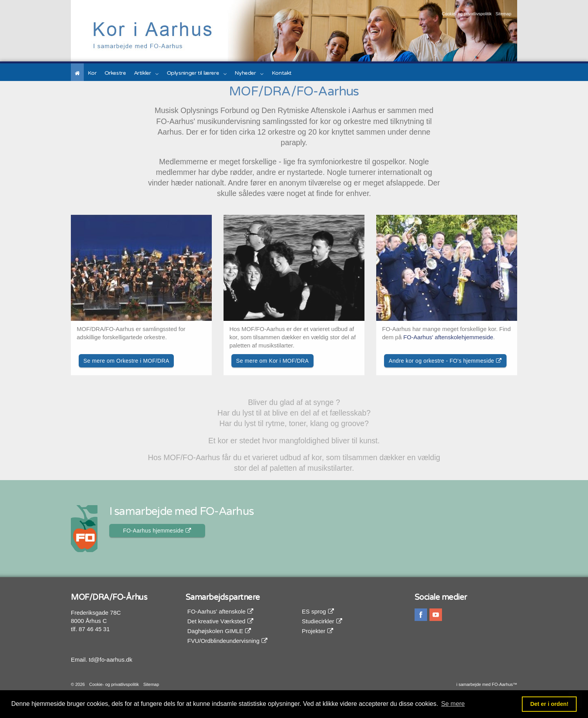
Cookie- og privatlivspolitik (466, 14)
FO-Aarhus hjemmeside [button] (157, 531)
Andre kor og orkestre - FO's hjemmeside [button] (445, 361)
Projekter (317, 631)
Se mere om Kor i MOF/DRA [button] (272, 361)
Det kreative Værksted (220, 621)
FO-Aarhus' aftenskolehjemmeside (448, 337)
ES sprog (318, 611)
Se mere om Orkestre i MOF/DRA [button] (126, 361)
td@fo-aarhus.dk (111, 660)
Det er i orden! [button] (549, 704)
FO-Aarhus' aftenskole (221, 611)
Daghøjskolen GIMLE (219, 631)
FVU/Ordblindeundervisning (227, 641)
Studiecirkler (322, 621)
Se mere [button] (453, 704)
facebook (421, 615)
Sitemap (503, 14)
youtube (436, 615)
